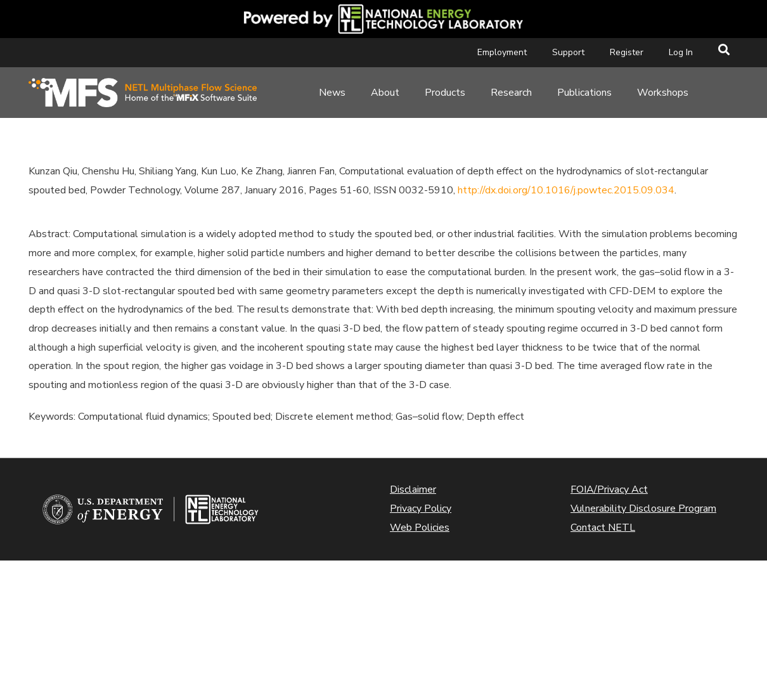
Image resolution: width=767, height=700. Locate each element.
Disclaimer (413, 489)
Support (568, 52)
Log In (681, 52)
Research (511, 93)
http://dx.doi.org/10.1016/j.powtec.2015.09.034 (566, 190)
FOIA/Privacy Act (609, 489)
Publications (584, 93)
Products (445, 93)
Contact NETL (603, 528)
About (385, 93)
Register (627, 52)
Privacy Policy (421, 509)
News (332, 93)
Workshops (663, 93)
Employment (502, 52)
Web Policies (420, 528)
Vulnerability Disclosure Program (643, 509)
